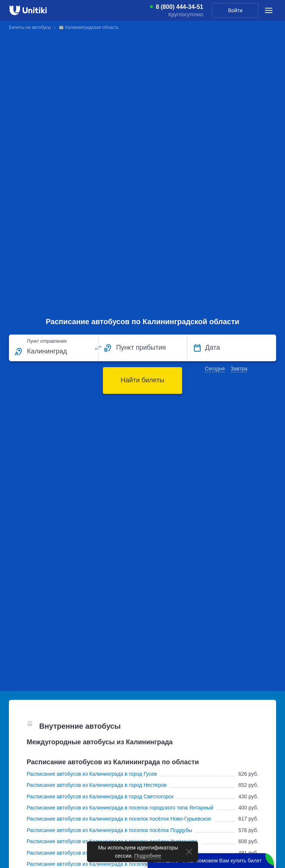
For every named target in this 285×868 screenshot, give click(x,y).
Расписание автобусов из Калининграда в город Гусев (92, 774)
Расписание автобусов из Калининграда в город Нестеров (97, 785)
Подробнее (148, 856)
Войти (235, 10)
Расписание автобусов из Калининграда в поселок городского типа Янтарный (120, 808)
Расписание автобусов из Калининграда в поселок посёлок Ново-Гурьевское (119, 819)
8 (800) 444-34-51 (180, 7)
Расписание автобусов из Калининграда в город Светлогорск (100, 797)
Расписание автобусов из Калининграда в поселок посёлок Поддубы (109, 830)
